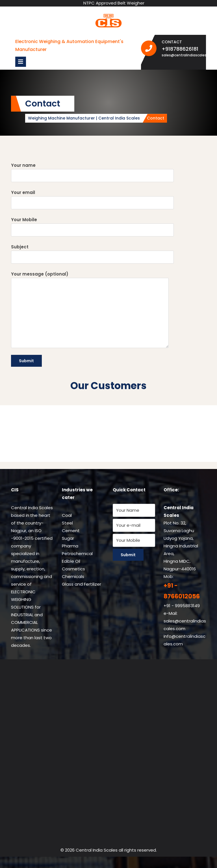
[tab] (21, 62)
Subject (92, 254)
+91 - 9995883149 (182, 606)
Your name (92, 172)
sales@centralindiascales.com (182, 55)
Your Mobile (92, 227)
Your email (92, 199)
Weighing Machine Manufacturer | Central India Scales (84, 118)
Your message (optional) (90, 310)
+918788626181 (182, 49)
